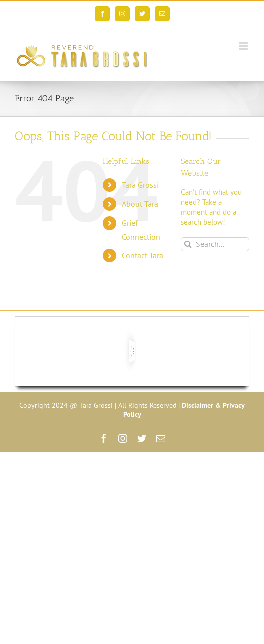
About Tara (140, 204)
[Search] (188, 244)
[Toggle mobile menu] (244, 46)
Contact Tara (142, 255)
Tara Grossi (140, 185)
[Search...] (215, 244)
